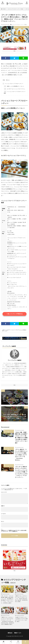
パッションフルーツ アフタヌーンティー (13, 84)
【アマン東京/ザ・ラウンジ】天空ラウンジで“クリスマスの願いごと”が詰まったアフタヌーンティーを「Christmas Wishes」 (21, 455)
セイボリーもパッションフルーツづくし (14, 89)
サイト (3, 521)
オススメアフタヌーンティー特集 (16, 9)
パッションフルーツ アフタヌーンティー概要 (15, 92)
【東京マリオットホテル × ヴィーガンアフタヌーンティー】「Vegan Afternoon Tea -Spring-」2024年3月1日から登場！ (21, 599)
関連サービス (18, 633)
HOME (4, 9)
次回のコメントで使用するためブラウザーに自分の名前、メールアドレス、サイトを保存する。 (14, 531)
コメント (4, 492)
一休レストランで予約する (14, 314)
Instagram (18, 642)
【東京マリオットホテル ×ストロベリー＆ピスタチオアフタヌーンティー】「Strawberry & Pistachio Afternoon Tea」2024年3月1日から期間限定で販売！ (8, 621)
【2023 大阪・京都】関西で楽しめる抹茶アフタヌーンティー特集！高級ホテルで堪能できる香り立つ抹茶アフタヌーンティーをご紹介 (21, 438)
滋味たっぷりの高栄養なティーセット (14, 86)
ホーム (4, 642)
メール (3, 514)
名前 (3, 506)
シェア (11, 642)
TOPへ (25, 642)
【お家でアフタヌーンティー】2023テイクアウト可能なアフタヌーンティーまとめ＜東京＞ (21, 619)
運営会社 (10, 633)
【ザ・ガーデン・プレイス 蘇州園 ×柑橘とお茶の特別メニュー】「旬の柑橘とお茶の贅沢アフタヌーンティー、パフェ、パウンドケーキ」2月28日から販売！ (7, 599)
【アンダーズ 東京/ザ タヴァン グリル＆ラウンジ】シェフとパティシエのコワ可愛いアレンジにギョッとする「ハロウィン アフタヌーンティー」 (21, 472)
